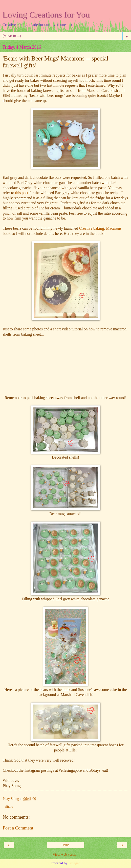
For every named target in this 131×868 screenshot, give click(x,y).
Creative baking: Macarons (100, 228)
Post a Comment (18, 828)
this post (22, 193)
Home (65, 845)
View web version (65, 854)
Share (9, 807)
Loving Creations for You (46, 15)
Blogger (74, 863)
